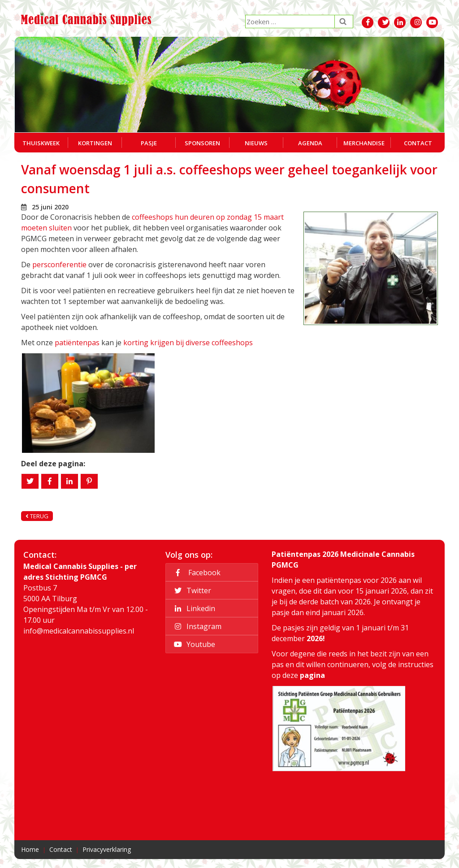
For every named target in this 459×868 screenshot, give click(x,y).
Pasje (149, 143)
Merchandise (364, 143)
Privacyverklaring (107, 849)
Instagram (196, 626)
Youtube (193, 644)
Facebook (196, 573)
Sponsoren (202, 143)
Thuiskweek (41, 143)
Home (30, 849)
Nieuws (256, 143)
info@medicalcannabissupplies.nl (79, 631)
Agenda (310, 143)
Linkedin (193, 608)
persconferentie (59, 265)
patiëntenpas (77, 343)
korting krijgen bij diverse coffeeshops (188, 343)
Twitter (191, 590)
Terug (37, 516)
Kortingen (95, 143)
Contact (418, 143)
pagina (312, 675)
